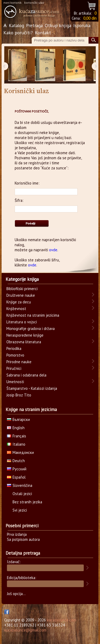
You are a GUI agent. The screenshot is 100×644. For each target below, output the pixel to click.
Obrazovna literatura (24, 342)
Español (16, 477)
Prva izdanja (17, 534)
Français (17, 436)
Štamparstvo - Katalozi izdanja (32, 388)
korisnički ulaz (34, 3)
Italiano (16, 444)
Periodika (14, 348)
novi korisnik (13, 3)
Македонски (20, 452)
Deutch (16, 461)
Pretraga (34, 25)
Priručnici (14, 368)
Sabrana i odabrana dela (26, 375)
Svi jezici (20, 510)
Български (18, 419)
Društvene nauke (21, 295)
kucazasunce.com (62, 620)
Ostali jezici (22, 494)
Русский (17, 469)
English (16, 428)
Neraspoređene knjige (25, 335)
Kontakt (43, 33)
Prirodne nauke (19, 362)
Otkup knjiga (58, 25)
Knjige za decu (19, 302)
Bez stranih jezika (27, 502)
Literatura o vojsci (22, 322)
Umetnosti (15, 382)
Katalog (16, 25)
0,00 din (90, 18)
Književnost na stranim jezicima (33, 315)
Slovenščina (20, 485)
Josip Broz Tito (19, 395)
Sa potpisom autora (23, 539)
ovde (53, 250)
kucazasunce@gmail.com (25, 630)
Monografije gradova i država (31, 329)
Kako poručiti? (18, 33)
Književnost (16, 309)
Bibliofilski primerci (22, 289)
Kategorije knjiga (22, 279)
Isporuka (82, 25)
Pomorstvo (15, 355)
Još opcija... (16, 594)
